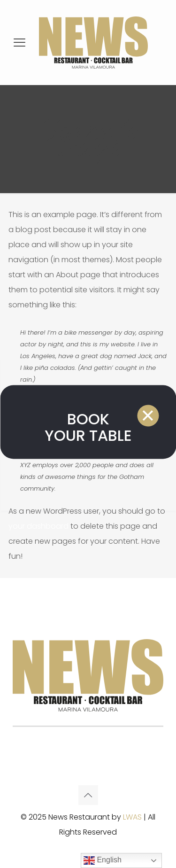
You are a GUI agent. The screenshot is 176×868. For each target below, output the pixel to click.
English (103, 860)
